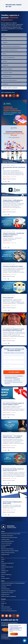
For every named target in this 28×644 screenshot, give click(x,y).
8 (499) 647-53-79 (10, 620)
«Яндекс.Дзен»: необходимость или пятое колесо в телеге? (13, 201)
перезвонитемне (8, 630)
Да (7, 6)
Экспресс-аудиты (7, 69)
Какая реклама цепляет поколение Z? (14, 168)
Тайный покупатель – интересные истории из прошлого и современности (13, 235)
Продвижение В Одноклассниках (9, 537)
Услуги (3, 531)
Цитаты (5, 61)
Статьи (5, 39)
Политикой (17, 379)
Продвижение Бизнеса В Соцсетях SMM (11, 534)
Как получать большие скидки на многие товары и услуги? (13, 404)
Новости (5, 42)
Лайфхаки (5, 65)
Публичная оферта (6, 607)
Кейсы (3, 581)
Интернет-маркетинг (6, 585)
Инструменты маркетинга (10, 50)
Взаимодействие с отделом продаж (10, 551)
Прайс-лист (4, 603)
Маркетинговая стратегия (7, 549)
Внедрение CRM (5, 554)
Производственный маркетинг (11, 46)
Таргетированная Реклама (8, 541)
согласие (10, 381)
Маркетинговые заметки (10, 80)
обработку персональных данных (14, 377)
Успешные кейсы (7, 73)
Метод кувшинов (8, 298)
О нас (3, 605)
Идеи (4, 54)
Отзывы (3, 601)
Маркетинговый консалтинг (8, 553)
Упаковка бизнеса (5, 589)
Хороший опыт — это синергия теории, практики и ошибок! (12, 437)
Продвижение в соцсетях (7, 593)
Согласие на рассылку (7, 609)
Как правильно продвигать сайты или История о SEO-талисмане (13, 330)
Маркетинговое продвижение (8, 591)
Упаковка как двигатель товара (13, 266)
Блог (4, 35)
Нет (10, 6)
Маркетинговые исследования (9, 596)
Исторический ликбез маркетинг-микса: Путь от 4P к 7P (14, 470)
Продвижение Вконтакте (7, 536)
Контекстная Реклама (6, 543)
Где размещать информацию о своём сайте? (12, 503)
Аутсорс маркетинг (6, 545)
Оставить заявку (14, 372)
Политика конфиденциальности (9, 637)
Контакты (4, 599)
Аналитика (4, 587)
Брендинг (4, 547)
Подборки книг (7, 77)
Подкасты (5, 84)
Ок (14, 634)
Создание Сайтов (5, 539)
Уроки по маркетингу (9, 58)
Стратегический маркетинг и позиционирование (13, 583)
